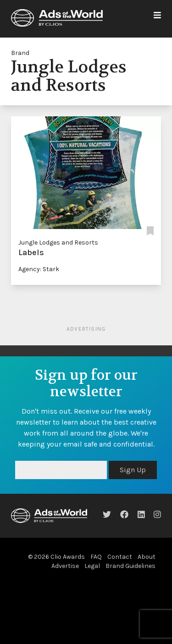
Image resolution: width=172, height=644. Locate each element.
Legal (92, 566)
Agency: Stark (39, 269)
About (147, 557)
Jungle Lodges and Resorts (58, 243)
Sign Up (133, 470)
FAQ (96, 557)
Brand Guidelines (130, 566)
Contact (120, 557)
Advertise (65, 566)
